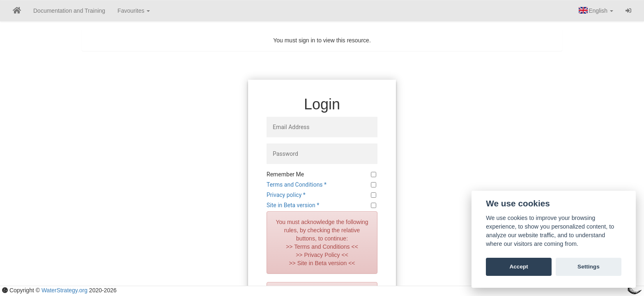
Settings (589, 267)
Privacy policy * (286, 195)
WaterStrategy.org (64, 290)
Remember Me (285, 174)
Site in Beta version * (293, 205)
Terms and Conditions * (297, 185)
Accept (519, 267)
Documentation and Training (69, 11)
